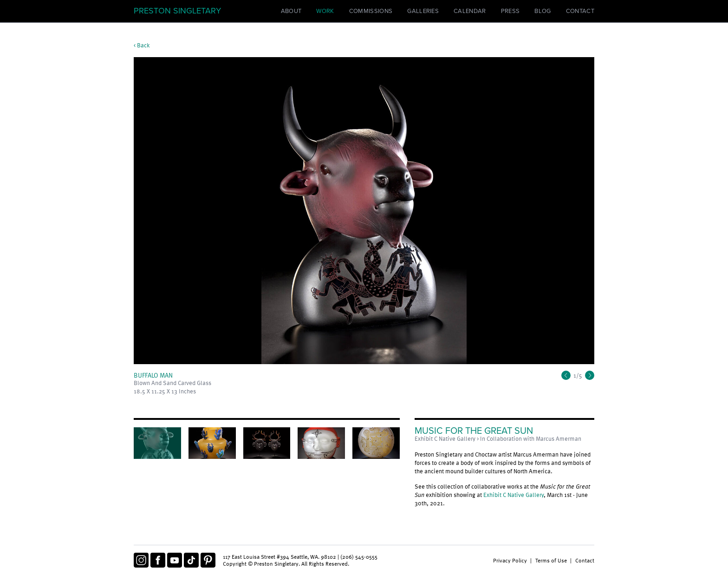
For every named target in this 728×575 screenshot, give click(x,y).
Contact (580, 11)
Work (325, 11)
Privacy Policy (510, 560)
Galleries (423, 11)
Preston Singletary (177, 11)
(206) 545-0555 (359, 556)
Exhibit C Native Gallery (513, 495)
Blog (543, 11)
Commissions (371, 11)
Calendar (470, 11)
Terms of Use (551, 560)
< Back (142, 45)
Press (510, 11)
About (291, 11)
